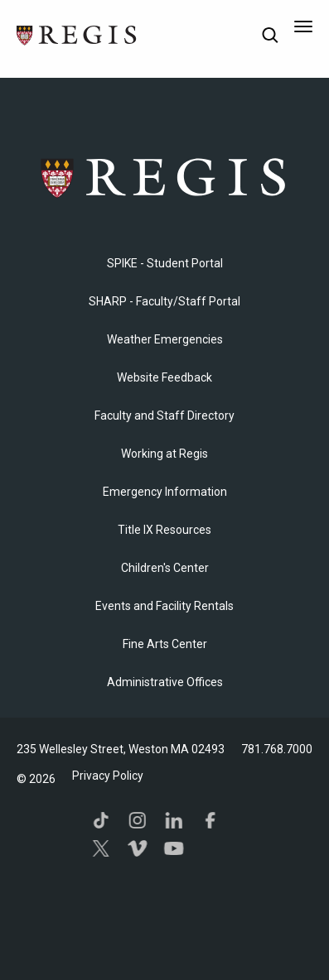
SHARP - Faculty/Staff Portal (164, 301)
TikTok (100, 820)
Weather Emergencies (165, 339)
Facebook (210, 820)
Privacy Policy (108, 776)
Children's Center (165, 568)
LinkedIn (173, 820)
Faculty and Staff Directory (164, 416)
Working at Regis (164, 454)
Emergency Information (165, 492)
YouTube (173, 848)
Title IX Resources (164, 530)
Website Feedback (164, 377)
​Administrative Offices (165, 682)
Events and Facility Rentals (164, 606)
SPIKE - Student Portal (165, 263)
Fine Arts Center (165, 644)
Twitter (100, 848)
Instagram (137, 820)
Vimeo (137, 848)
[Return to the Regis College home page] (77, 34)
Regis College (165, 178)
